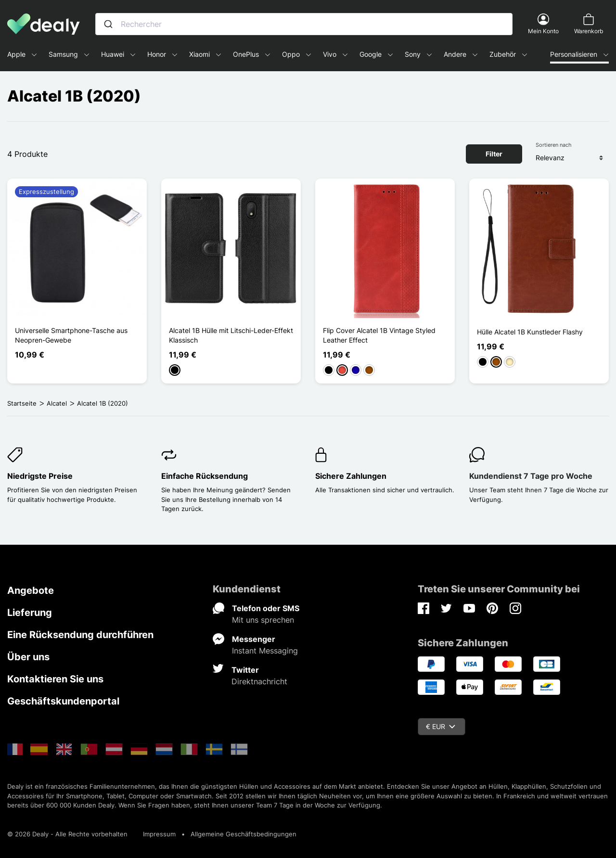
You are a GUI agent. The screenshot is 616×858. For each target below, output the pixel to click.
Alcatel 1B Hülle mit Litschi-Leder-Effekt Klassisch (231, 335)
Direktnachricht (259, 681)
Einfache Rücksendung (205, 476)
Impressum (159, 834)
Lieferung (30, 613)
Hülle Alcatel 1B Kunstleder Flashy (530, 332)
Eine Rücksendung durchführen (80, 635)
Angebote (31, 590)
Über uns (28, 657)
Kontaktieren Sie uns (55, 679)
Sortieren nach (554, 145)
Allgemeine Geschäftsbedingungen (244, 834)
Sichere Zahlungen (351, 476)
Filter (494, 154)
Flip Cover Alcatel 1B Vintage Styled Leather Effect (379, 335)
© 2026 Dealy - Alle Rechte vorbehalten (67, 834)
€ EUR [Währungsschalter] (441, 726)
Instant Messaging (265, 651)
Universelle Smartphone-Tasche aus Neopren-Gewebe (71, 335)
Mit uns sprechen (263, 620)
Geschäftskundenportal (63, 701)
